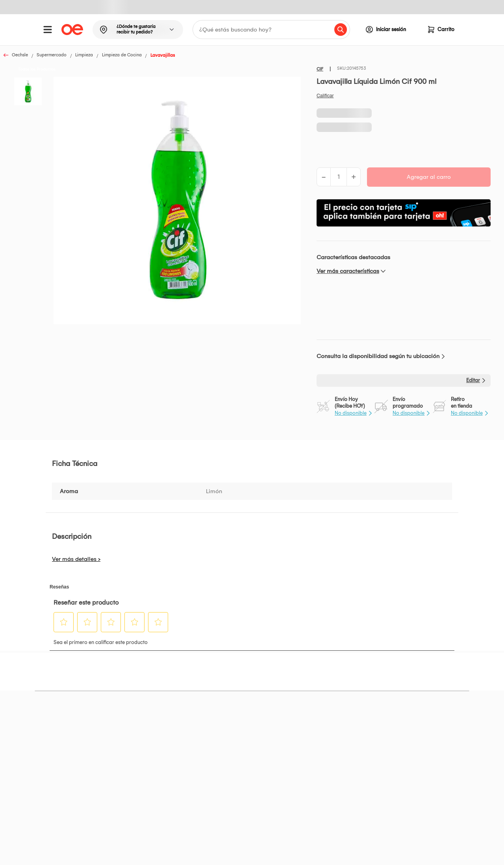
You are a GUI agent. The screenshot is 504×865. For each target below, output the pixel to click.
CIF (320, 69)
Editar (473, 380)
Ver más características (348, 271)
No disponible (351, 413)
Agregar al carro (429, 177)
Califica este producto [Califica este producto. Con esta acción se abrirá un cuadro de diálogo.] (325, 96)
